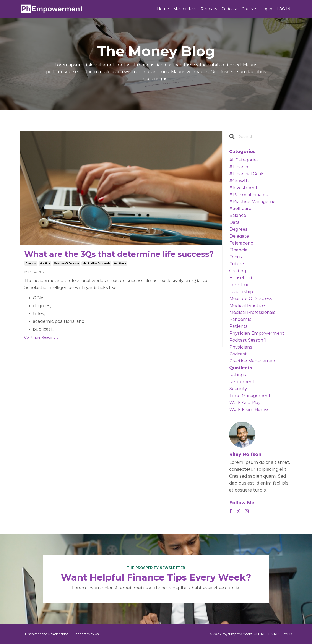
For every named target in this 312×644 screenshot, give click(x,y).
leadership (241, 292)
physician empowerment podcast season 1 (257, 337)
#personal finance (249, 195)
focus (236, 257)
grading (45, 263)
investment (242, 285)
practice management (253, 361)
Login (267, 9)
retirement (242, 382)
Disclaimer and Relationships (47, 634)
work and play (245, 402)
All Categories (244, 160)
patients (238, 326)
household (241, 278)
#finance (239, 167)
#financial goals (247, 174)
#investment (243, 188)
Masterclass (185, 9)
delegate (239, 236)
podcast (238, 354)
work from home (249, 409)
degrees (31, 263)
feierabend (241, 243)
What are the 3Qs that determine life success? (119, 254)
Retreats (209, 9)
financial (239, 250)
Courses (249, 9)
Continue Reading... (41, 337)
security (238, 389)
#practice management (255, 201)
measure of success (66, 263)
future (237, 264)
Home (163, 9)
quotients (120, 263)
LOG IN (284, 9)
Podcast (229, 9)
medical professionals (96, 263)
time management (250, 396)
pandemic (240, 319)
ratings (238, 375)
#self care (240, 208)
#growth (239, 181)
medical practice (247, 305)
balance (238, 215)
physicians (241, 347)
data (234, 222)
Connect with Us (86, 634)
